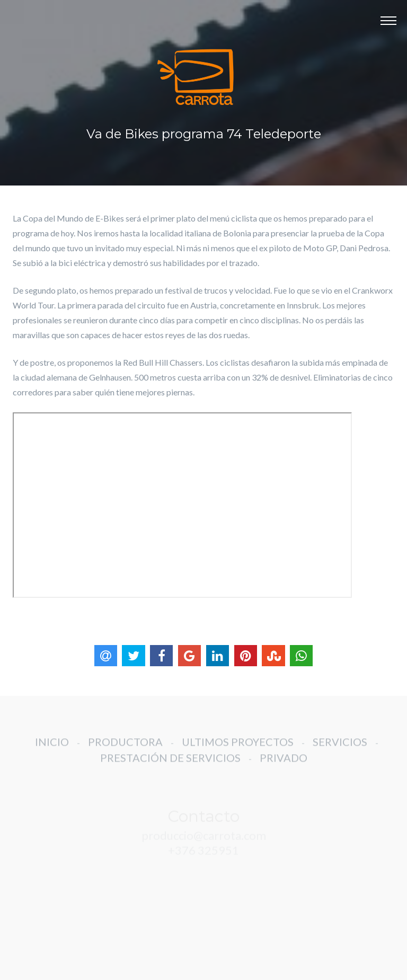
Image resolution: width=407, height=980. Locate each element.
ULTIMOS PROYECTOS (238, 746)
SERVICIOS (340, 746)
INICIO (52, 746)
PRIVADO (284, 762)
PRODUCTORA (125, 746)
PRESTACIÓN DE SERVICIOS (170, 762)
